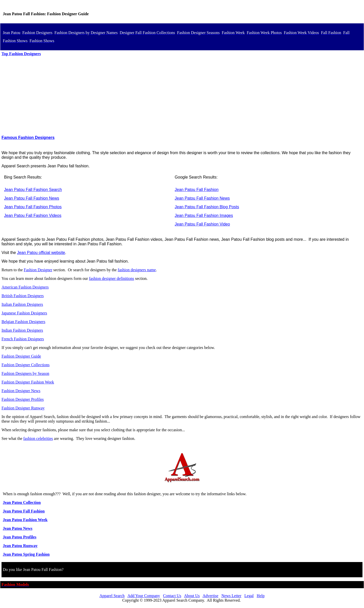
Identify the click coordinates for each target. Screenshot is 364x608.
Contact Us (172, 596)
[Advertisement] (182, 96)
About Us (192, 596)
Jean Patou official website (41, 253)
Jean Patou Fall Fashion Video (202, 224)
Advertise (210, 596)
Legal (249, 596)
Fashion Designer (38, 270)
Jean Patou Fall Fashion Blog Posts (207, 207)
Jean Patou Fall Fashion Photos (33, 207)
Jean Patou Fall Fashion (197, 190)
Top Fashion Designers (21, 54)
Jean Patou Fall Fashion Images (204, 215)
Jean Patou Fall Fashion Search (33, 190)
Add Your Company (144, 596)
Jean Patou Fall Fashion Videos (33, 215)
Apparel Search (112, 596)
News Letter (231, 596)
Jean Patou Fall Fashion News (32, 198)
